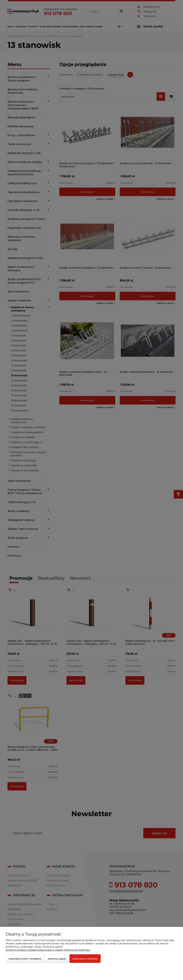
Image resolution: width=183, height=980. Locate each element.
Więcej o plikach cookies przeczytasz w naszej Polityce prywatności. (48, 950)
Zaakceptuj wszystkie (85, 959)
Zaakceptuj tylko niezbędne (25, 959)
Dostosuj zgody (57, 959)
